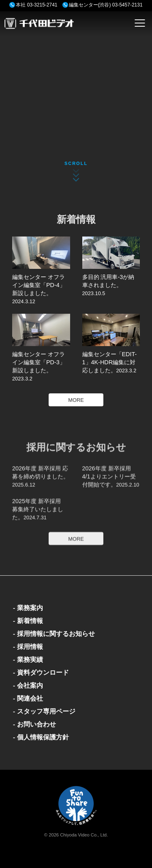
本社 (21, 5)
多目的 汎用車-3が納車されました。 (111, 266)
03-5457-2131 (127, 5)
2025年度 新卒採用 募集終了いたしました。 (39, 516)
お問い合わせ (36, 724)
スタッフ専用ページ (46, 711)
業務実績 (30, 660)
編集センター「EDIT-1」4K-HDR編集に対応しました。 (111, 344)
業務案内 (30, 608)
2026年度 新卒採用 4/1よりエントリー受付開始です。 (111, 483)
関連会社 (30, 698)
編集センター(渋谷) (87, 5)
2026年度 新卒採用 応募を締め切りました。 (41, 483)
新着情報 (30, 621)
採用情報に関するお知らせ (56, 634)
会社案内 (30, 685)
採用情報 (30, 647)
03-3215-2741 (42, 5)
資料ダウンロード (43, 673)
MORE (76, 400)
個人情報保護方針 (43, 737)
